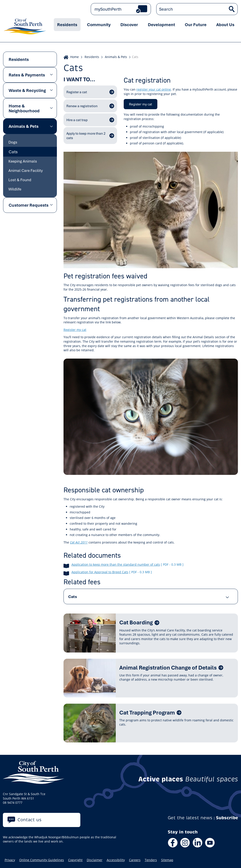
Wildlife (15, 189)
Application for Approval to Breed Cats (100, 572)
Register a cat (77, 92)
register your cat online (154, 89)
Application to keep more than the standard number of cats (116, 564)
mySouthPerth (108, 9)
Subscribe (227, 818)
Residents (67, 25)
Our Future (196, 25)
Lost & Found (20, 180)
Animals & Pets (24, 126)
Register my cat (141, 104)
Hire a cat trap (77, 120)
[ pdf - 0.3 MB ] (172, 564)
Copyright (75, 860)
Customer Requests (29, 205)
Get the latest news (190, 818)
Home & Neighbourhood (24, 108)
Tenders (151, 860)
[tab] (151, 597)
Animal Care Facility (26, 170)
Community (99, 25)
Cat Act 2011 (79, 542)
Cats (13, 152)
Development (161, 25)
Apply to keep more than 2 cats (86, 136)
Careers (135, 860)
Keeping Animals (23, 161)
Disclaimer (95, 860)
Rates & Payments (27, 75)
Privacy (10, 860)
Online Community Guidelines (42, 860)
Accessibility (116, 860)
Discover (129, 25)
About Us (225, 25)
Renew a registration (82, 106)
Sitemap (167, 860)
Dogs (13, 142)
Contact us (30, 820)
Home (74, 57)
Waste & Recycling (27, 90)
